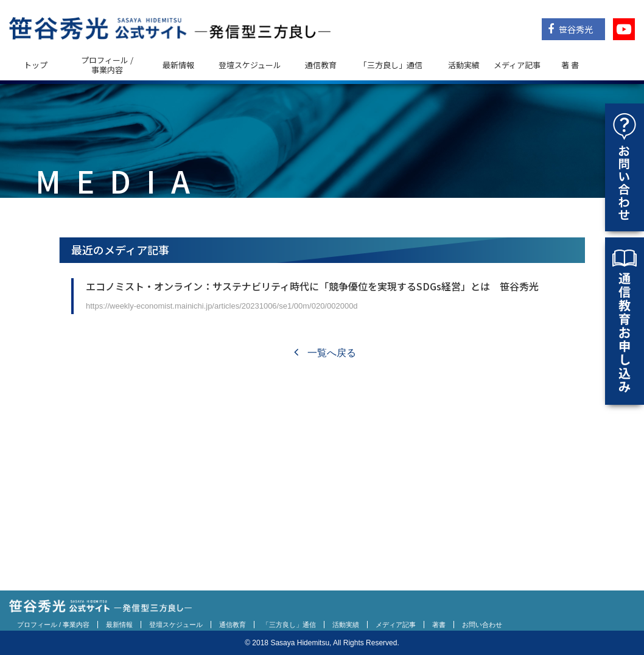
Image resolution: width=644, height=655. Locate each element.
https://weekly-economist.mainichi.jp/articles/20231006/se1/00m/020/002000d (222, 306)
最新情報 (178, 65)
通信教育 (321, 65)
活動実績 (464, 65)
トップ (36, 65)
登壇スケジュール (250, 65)
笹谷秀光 (570, 29)
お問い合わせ (482, 625)
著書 (439, 625)
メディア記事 (517, 65)
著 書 (570, 65)
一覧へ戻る (325, 353)
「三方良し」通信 (289, 625)
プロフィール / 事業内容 (107, 65)
